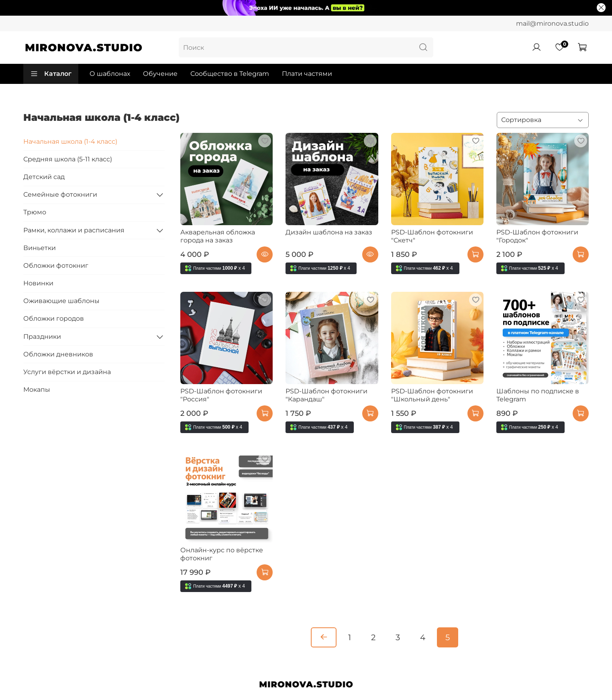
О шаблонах (110, 74)
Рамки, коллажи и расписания (74, 230)
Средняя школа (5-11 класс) (68, 159)
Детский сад (44, 177)
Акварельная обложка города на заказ (218, 236)
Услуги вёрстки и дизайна (67, 372)
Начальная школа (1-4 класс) (70, 141)
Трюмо (35, 212)
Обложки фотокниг (56, 266)
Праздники (42, 337)
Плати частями (307, 74)
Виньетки (40, 248)
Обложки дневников (58, 354)
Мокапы (37, 390)
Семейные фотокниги (60, 194)
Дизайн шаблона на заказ (329, 232)
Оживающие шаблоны (61, 301)
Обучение (160, 74)
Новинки (38, 283)
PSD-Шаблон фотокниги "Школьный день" (432, 395)
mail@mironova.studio (552, 23)
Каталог (51, 74)
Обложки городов (54, 318)
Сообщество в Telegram (230, 74)
